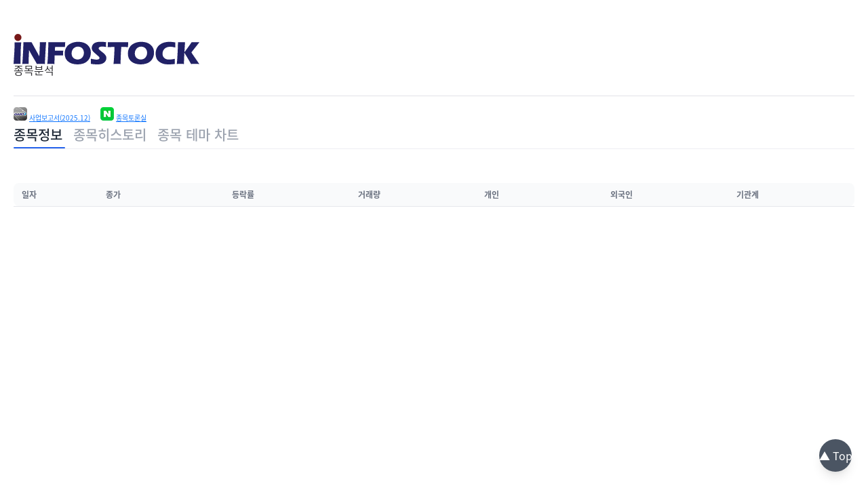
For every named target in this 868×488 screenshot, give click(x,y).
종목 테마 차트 (198, 135)
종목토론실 (131, 118)
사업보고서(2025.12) (60, 118)
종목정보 (38, 135)
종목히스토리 (110, 135)
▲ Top (836, 455)
